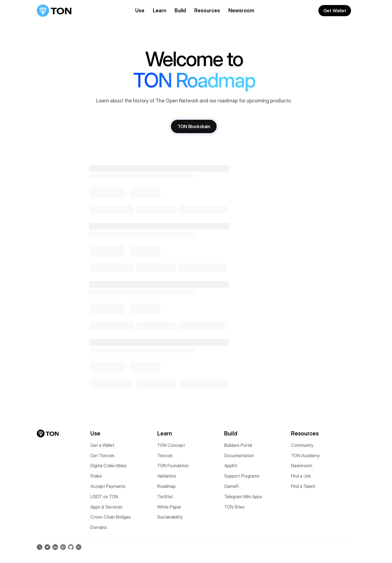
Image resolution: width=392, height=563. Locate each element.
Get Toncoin (102, 455)
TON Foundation (173, 466)
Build (180, 10)
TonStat (165, 496)
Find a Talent (303, 486)
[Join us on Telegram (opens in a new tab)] (47, 547)
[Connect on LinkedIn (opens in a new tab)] (55, 547)
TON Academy (305, 455)
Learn (159, 10)
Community (302, 445)
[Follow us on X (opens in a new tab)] (40, 547)
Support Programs (242, 476)
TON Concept (171, 445)
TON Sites (234, 507)
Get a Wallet (102, 445)
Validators (167, 476)
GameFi (232, 486)
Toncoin (165, 455)
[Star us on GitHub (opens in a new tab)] (71, 547)
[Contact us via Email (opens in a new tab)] (79, 547)
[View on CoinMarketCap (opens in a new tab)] (63, 547)
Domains (99, 527)
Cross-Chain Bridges (111, 517)
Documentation (239, 455)
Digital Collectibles (108, 466)
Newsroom (241, 10)
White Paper (169, 507)
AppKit (231, 466)
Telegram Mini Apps (243, 496)
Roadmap (166, 486)
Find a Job (301, 476)
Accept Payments (108, 486)
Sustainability (170, 517)
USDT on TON (104, 496)
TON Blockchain (194, 126)
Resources (207, 10)
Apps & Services (106, 507)
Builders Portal (238, 445)
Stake (96, 476)
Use (140, 10)
